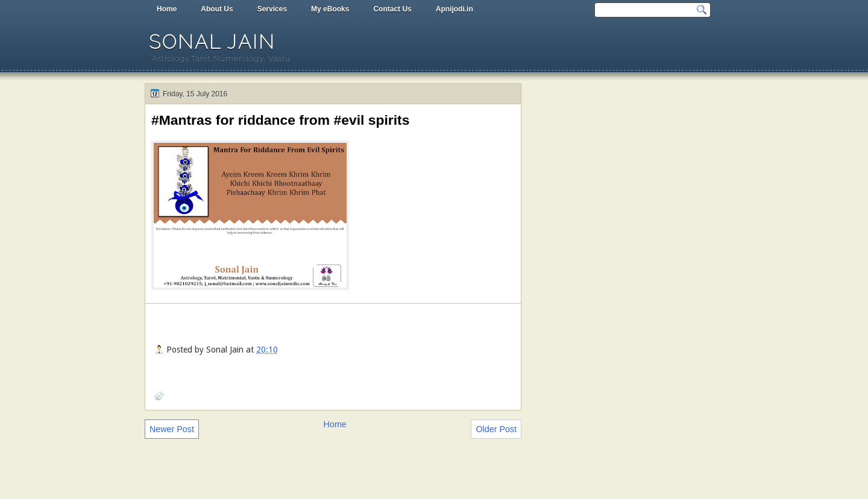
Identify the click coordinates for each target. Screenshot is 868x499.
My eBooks (330, 9)
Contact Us (392, 9)
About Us (217, 9)
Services (272, 9)
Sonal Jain (212, 42)
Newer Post (172, 429)
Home (167, 9)
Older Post (496, 429)
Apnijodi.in (454, 9)
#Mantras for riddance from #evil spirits (280, 120)
